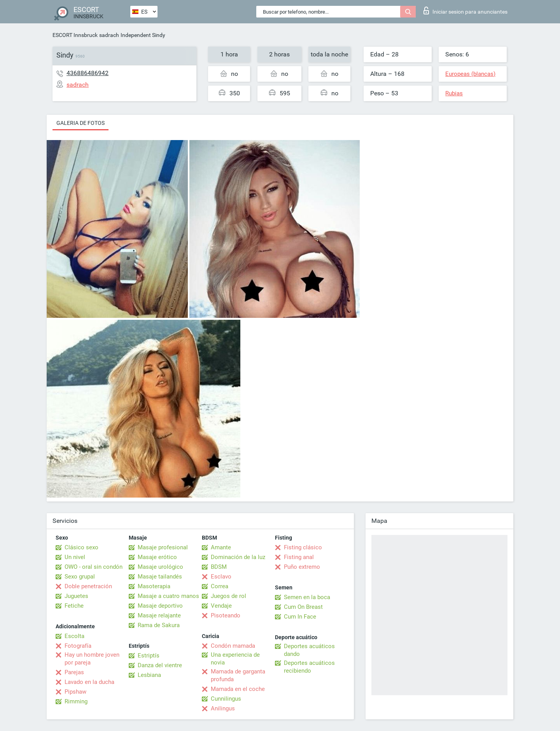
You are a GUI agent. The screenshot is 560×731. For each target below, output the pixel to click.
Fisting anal (299, 557)
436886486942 (87, 73)
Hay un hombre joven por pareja (92, 659)
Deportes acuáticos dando (309, 650)
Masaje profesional (163, 547)
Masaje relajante (159, 615)
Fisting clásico (303, 547)
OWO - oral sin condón (94, 567)
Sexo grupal (80, 577)
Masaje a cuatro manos (168, 596)
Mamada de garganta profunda (238, 675)
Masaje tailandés (160, 577)
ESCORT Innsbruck (75, 35)
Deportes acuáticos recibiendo (309, 667)
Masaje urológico (160, 567)
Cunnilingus (226, 699)
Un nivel (75, 557)
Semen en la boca (307, 597)
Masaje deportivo (160, 606)
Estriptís (149, 656)
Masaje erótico (157, 557)
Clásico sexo (81, 547)
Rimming (76, 701)
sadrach (109, 35)
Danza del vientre (160, 665)
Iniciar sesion (465, 11)
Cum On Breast (303, 607)
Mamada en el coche (238, 689)
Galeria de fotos (80, 123)
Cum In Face (300, 617)
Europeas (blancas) (470, 74)
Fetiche (74, 606)
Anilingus (223, 708)
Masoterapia (154, 586)
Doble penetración (88, 586)
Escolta (74, 636)
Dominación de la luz (238, 557)
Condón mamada (233, 646)
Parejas (74, 672)
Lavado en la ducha (89, 682)
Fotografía (78, 646)
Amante (221, 547)
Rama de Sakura (159, 625)
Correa (220, 586)
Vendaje (221, 606)
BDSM (219, 567)
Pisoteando (226, 615)
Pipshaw (75, 692)
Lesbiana (149, 675)
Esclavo (221, 577)
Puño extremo (302, 567)
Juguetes (76, 596)
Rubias (454, 93)
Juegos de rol (228, 596)
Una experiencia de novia (235, 659)
